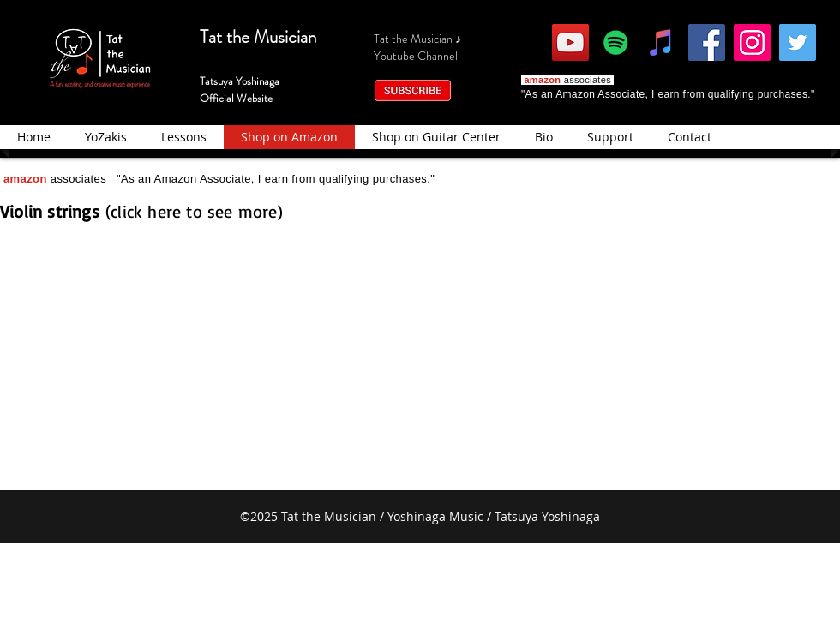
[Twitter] (798, 42)
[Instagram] (752, 42)
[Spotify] (616, 42)
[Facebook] (707, 42)
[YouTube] (570, 42)
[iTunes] (661, 42)
